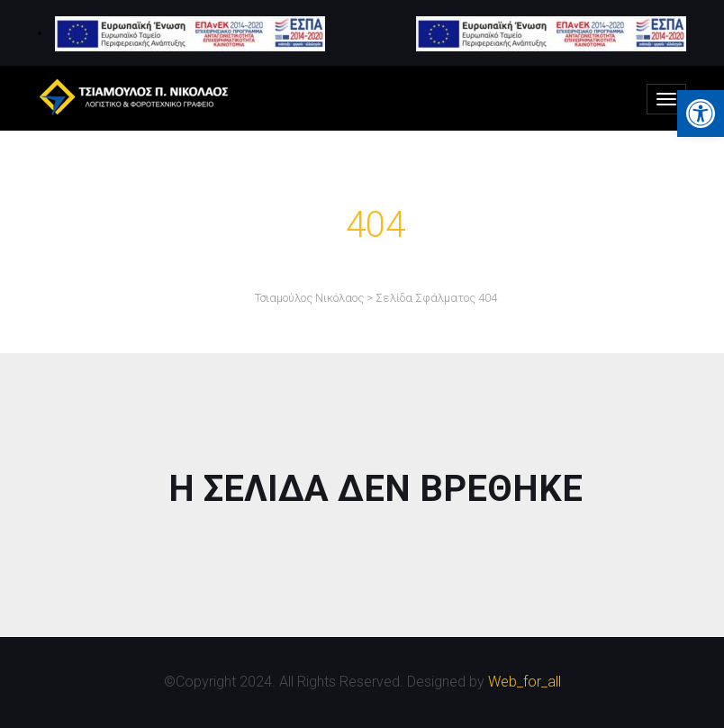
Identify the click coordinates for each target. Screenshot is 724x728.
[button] (701, 114)
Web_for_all (525, 682)
